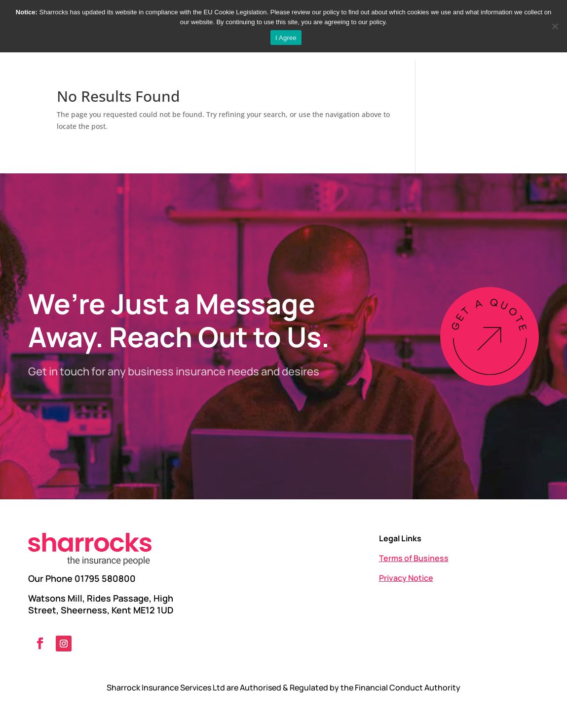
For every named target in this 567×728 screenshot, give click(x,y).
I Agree (286, 38)
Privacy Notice (406, 578)
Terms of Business (414, 558)
